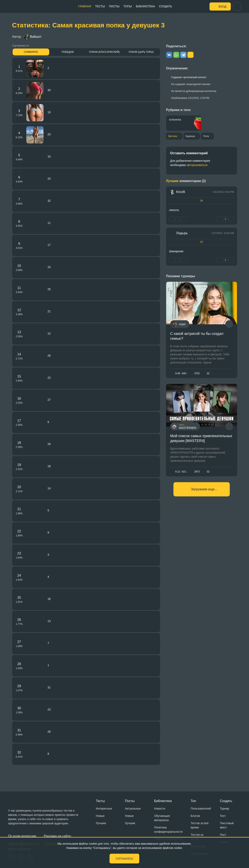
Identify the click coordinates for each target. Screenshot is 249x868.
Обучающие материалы (162, 818)
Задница (190, 136)
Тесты (100, 6)
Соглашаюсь (124, 859)
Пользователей (201, 809)
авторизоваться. (198, 165)
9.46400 (181, 373)
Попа (206, 136)
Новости (160, 809)
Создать (166, 6)
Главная (84, 6)
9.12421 (181, 472)
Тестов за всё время (200, 825)
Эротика (173, 136)
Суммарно (31, 52)
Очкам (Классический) (104, 52)
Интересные (104, 809)
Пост (223, 835)
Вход (222, 6)
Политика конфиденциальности (168, 830)
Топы (128, 6)
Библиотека (145, 6)
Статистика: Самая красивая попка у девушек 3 (88, 25)
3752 (197, 373)
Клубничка (175, 120)
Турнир (224, 809)
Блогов (195, 816)
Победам (68, 52)
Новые (100, 816)
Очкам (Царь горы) (141, 52)
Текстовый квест (227, 825)
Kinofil (181, 192)
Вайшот (33, 37)
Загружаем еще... (204, 489)
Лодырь (182, 233)
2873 (197, 472)
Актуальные (133, 809)
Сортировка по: (21, 46)
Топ (193, 801)
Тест (223, 816)
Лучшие (101, 823)
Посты (114, 6)
